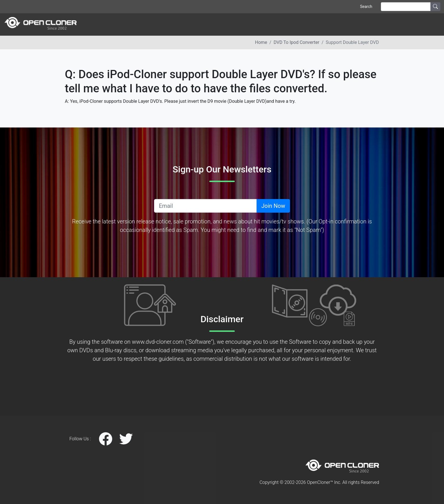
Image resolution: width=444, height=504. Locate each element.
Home (261, 42)
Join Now (273, 206)
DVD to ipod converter (296, 42)
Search (366, 7)
